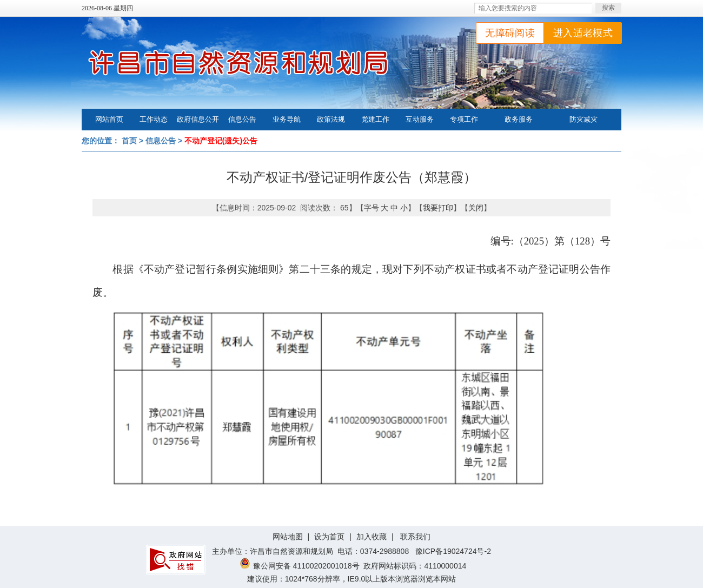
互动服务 (420, 119)
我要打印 (438, 208)
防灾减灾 (583, 119)
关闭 (476, 208)
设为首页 (329, 537)
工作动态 (154, 119)
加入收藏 (372, 537)
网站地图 (288, 537)
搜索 (608, 8)
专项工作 (464, 119)
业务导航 (287, 119)
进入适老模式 (583, 33)
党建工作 (375, 119)
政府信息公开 (198, 119)
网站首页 (109, 119)
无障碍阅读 (510, 33)
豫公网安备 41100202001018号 (300, 566)
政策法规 (331, 119)
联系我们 (415, 537)
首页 (129, 141)
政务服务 (519, 119)
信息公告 (242, 119)
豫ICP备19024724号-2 (453, 551)
